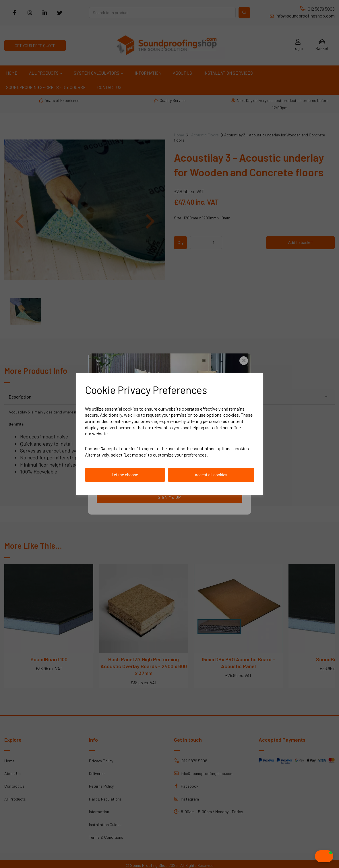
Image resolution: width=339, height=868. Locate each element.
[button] (313, 856)
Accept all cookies (211, 475)
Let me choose (125, 475)
